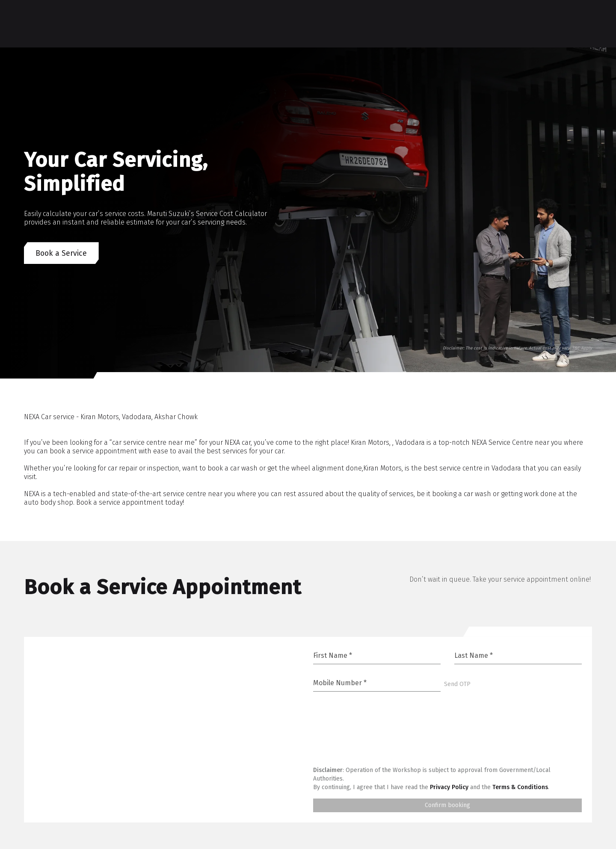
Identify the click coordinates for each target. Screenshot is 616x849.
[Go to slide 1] (424, 369)
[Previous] (34, 341)
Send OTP (457, 685)
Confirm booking (447, 806)
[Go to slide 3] (440, 369)
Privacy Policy (449, 788)
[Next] (65, 341)
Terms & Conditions (520, 788)
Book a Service (62, 254)
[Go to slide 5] (446, 369)
